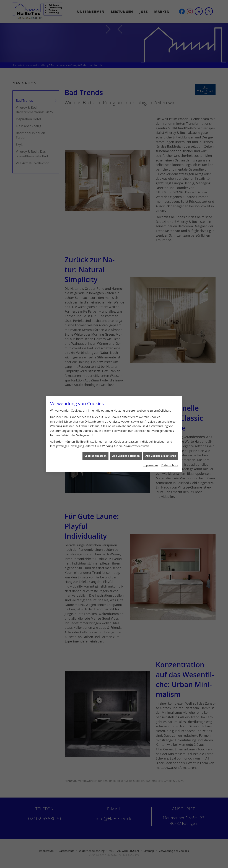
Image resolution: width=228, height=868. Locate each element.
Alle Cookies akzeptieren (161, 450)
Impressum (150, 459)
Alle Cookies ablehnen (126, 450)
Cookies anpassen (95, 450)
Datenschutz (170, 459)
